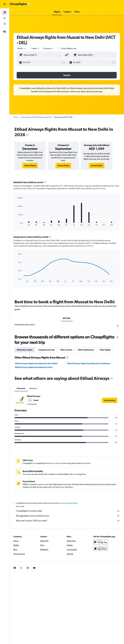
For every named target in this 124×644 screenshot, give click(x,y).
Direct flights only (69, 48)
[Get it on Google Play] (101, 542)
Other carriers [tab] (66, 350)
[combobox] (49, 48)
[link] (30, 165)
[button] (5, 4)
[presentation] (28, 135)
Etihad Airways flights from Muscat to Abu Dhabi (36, 363)
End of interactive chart (17, 224)
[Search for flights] (5, 12)
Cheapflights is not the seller (68, 511)
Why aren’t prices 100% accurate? (68, 521)
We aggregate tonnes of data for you (68, 516)
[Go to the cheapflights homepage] (20, 4)
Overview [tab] (21, 388)
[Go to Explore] (5, 24)
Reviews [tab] (33, 388)
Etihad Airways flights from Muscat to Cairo (34, 367)
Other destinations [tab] (86, 350)
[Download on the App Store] (101, 548)
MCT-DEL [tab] (67, 318)
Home (16, 117)
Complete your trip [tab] (46, 350)
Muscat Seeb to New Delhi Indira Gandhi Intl (36, 117)
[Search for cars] (5, 18)
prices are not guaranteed (68, 503)
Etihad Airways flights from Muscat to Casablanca (89, 363)
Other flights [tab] (105, 350)
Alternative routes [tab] (25, 350)
